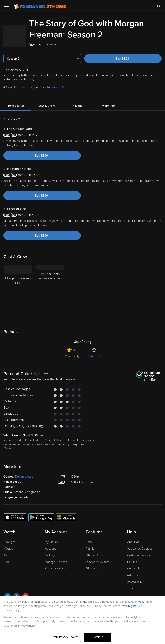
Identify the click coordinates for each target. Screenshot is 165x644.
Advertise (133, 575)
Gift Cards (92, 568)
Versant (35, 602)
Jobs (130, 588)
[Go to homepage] (40, 6)
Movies (8, 549)
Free (7, 562)
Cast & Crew (46, 106)
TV (5, 555)
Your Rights (129, 606)
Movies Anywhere (98, 562)
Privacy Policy (144, 602)
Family (90, 549)
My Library (52, 542)
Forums (132, 562)
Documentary (24, 477)
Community (72, 356)
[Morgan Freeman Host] (18, 292)
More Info (108, 106)
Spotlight (9, 542)
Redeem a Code (56, 568)
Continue (98, 637)
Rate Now (94, 356)
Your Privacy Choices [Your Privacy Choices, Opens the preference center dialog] (66, 637)
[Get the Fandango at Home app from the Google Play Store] (41, 517)
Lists (89, 542)
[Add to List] (159, 45)
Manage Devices (56, 562)
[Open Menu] (6, 6)
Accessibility (135, 582)
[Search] (159, 6)
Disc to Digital (95, 555)
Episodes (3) (16, 106)
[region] (82, 620)
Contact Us (134, 568)
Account (50, 549)
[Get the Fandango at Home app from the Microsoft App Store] (66, 517)
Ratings (77, 106)
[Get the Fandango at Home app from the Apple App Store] (15, 517)
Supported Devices (140, 549)
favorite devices (52, 87)
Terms (82, 602)
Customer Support (139, 555)
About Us (133, 542)
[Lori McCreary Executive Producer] (50, 292)
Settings (50, 555)
